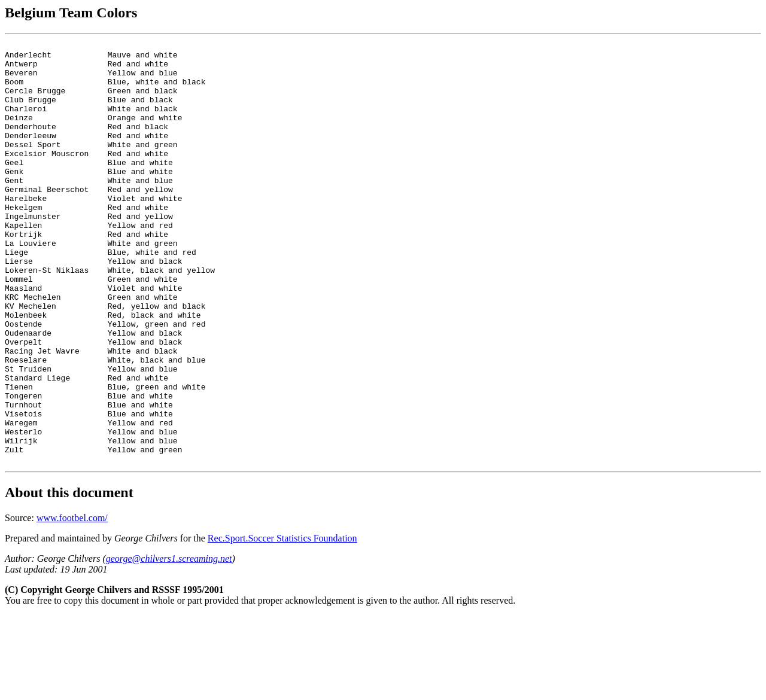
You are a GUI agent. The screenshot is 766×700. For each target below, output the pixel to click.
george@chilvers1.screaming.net (169, 643)
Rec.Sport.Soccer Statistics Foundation (282, 623)
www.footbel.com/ (72, 602)
